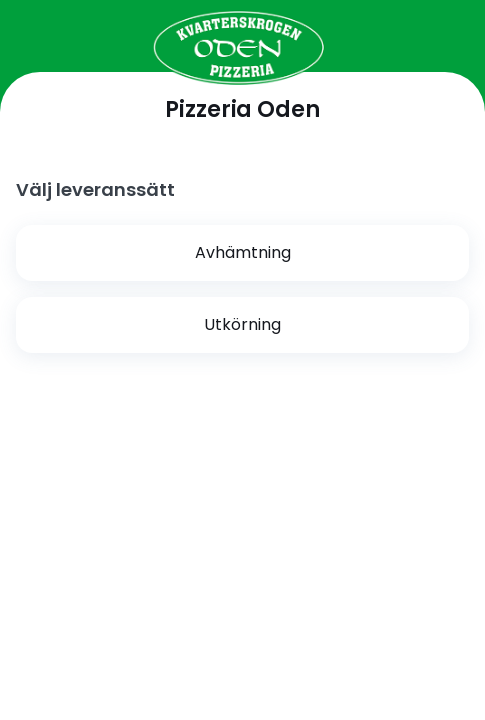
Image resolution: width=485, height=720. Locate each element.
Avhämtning (243, 252)
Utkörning (242, 324)
